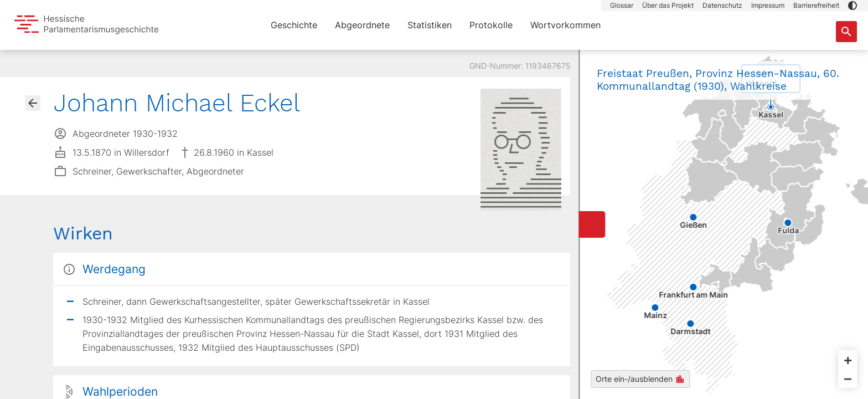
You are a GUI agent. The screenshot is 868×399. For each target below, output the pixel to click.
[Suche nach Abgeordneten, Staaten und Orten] (846, 32)
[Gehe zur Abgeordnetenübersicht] (33, 103)
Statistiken (430, 25)
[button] (852, 6)
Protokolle (491, 25)
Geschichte (294, 25)
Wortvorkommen (565, 25)
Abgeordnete (362, 25)
